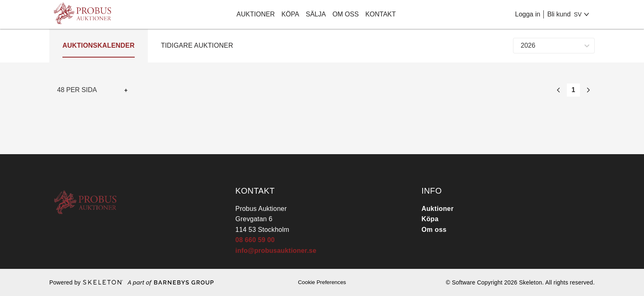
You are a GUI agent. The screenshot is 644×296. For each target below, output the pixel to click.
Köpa (290, 14)
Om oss (345, 14)
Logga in (528, 14)
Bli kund (559, 14)
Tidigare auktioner (197, 45)
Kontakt (380, 14)
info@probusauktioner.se (276, 251)
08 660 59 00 (255, 240)
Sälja (316, 14)
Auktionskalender (99, 45)
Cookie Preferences (322, 282)
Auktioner (256, 14)
